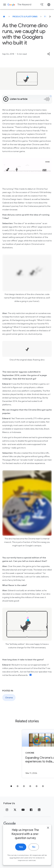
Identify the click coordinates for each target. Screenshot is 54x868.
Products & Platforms (25, 17)
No (34, 860)
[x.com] (15, 810)
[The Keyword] (4, 17)
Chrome (9, 698)
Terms (19, 833)
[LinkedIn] (39, 810)
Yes (21, 860)
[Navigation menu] (5, 5)
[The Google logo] (10, 824)
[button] (49, 54)
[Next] (50, 17)
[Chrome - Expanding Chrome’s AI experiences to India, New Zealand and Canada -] (32, 754)
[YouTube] (23, 810)
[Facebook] (31, 810)
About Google (34, 833)
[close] (48, 841)
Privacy (8, 833)
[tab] (11, 786)
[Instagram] (7, 810)
